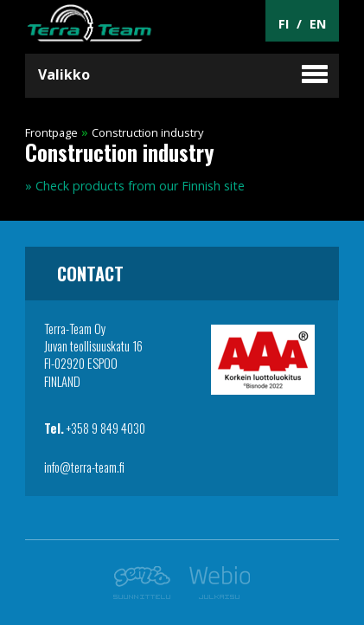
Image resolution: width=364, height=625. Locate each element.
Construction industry (147, 132)
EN (318, 24)
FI (284, 24)
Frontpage (51, 132)
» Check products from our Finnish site (135, 186)
